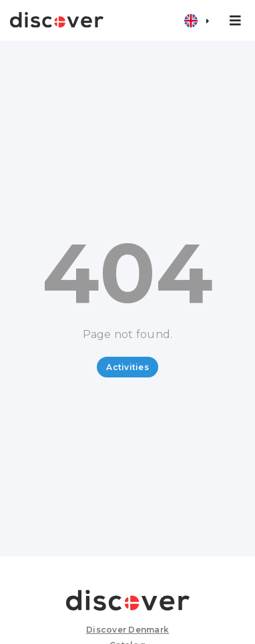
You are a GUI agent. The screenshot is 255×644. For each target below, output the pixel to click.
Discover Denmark (127, 630)
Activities (127, 367)
